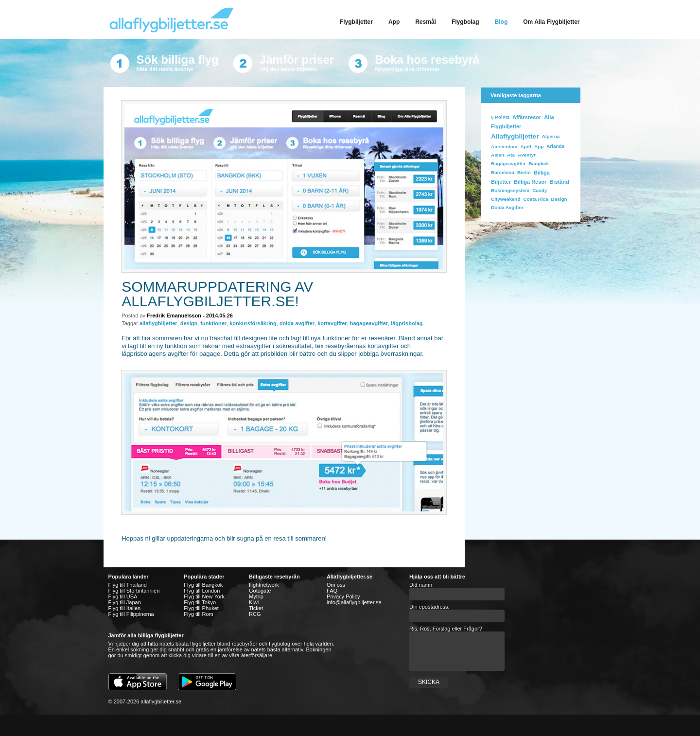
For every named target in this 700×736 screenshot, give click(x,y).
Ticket (256, 608)
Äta (511, 155)
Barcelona (503, 172)
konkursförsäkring (253, 323)
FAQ (332, 591)
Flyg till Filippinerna (131, 614)
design (189, 323)
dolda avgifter (297, 323)
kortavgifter (332, 323)
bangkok (539, 164)
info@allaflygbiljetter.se (354, 602)
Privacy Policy (343, 596)
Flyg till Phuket (201, 608)
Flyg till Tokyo (200, 602)
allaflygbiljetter (158, 323)
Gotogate (260, 591)
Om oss (336, 585)
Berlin (524, 172)
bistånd (559, 182)
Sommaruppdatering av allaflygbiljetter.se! (217, 294)
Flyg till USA (123, 596)
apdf (525, 147)
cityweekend (506, 199)
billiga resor (530, 182)
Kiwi (254, 602)
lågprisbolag (407, 323)
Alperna (551, 136)
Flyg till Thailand (128, 585)
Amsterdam (504, 147)
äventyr (527, 155)
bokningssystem (510, 190)
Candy (540, 190)
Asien (498, 155)
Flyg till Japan (125, 602)
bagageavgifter (369, 323)
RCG (255, 614)
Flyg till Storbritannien (134, 591)
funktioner (213, 323)
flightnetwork (264, 585)
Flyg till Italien (125, 608)
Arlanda (555, 146)
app (539, 147)
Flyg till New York (204, 596)
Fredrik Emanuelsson (174, 315)
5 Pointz (500, 117)
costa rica (536, 199)
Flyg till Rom (199, 614)
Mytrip (256, 596)
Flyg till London (202, 591)
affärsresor (527, 117)
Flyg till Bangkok (203, 585)
